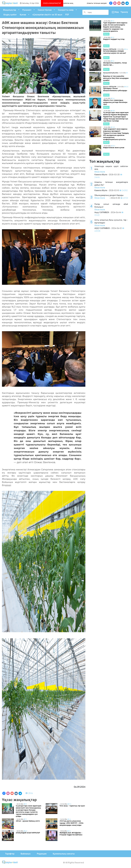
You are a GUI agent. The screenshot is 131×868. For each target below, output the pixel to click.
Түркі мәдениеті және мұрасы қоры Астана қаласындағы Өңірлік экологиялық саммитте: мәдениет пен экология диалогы (115, 27)
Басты (106, 34)
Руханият (27, 10)
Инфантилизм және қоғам (114, 148)
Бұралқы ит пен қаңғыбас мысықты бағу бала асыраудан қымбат (116, 78)
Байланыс (26, 854)
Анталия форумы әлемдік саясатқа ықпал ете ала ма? (115, 52)
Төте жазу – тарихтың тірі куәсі (72, 806)
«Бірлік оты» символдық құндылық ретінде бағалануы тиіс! (115, 102)
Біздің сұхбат (10, 15)
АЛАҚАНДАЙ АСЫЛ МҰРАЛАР (28, 833)
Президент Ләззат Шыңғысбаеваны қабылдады (115, 89)
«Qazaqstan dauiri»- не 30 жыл (47, 15)
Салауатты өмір (66, 10)
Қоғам (23, 15)
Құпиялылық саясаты (64, 854)
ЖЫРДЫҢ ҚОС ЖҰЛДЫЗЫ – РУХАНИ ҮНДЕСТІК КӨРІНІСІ (71, 834)
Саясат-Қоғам (45, 10)
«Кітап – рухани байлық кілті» (28, 821)
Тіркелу (124, 12)
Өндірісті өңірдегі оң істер (114, 39)
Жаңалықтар (10, 10)
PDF (67, 15)
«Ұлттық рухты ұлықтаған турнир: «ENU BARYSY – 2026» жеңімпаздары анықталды (72, 823)
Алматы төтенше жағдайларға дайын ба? (106, 3)
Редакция (42, 854)
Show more (100, 172)
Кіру (115, 12)
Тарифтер (10, 854)
